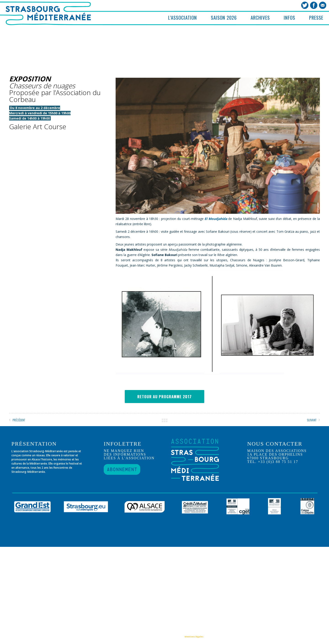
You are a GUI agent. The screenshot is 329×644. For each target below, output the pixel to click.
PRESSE (316, 17)
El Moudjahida (216, 219)
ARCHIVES (260, 17)
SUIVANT (312, 420)
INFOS (289, 17)
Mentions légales (194, 637)
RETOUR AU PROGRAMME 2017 (164, 397)
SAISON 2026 (224, 17)
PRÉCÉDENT (19, 420)
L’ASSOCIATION (183, 17)
